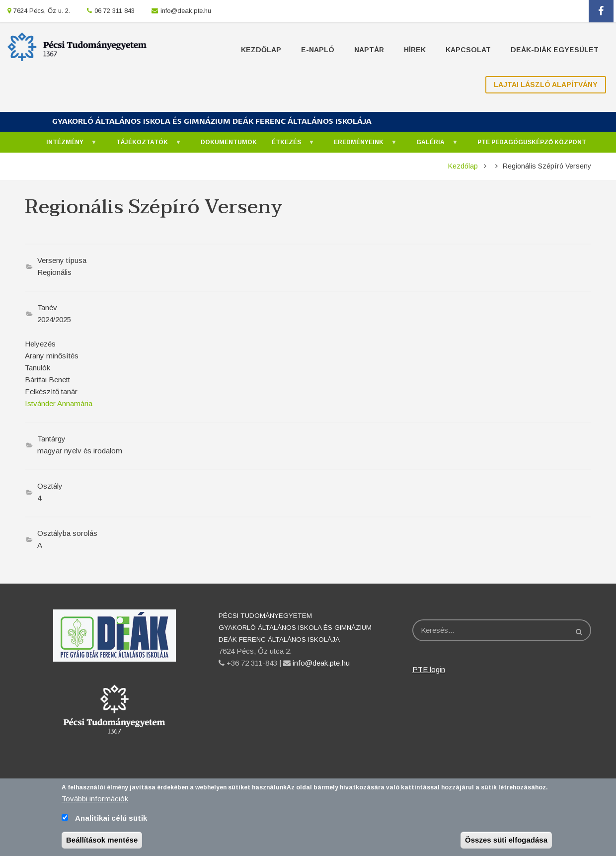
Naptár (369, 50)
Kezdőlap (261, 50)
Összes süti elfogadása (506, 845)
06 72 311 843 (115, 11)
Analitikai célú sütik (111, 823)
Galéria (432, 145)
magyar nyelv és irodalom (80, 451)
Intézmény (67, 145)
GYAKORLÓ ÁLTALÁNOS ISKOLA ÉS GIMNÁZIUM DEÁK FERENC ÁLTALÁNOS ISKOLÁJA (212, 122)
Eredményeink (360, 145)
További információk (95, 804)
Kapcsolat (468, 50)
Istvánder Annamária (59, 403)
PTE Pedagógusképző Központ (532, 142)
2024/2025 (54, 319)
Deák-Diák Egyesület (555, 50)
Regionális (54, 272)
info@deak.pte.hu (186, 11)
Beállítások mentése (102, 845)
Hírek (415, 50)
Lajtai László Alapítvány (546, 85)
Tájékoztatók (144, 145)
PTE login (429, 669)
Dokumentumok (229, 142)
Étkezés (288, 145)
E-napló (318, 50)
